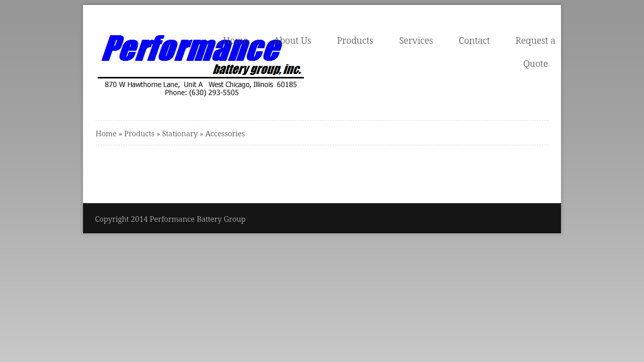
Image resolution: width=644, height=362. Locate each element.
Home (235, 40)
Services (416, 40)
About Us (293, 40)
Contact (474, 40)
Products (355, 40)
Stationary (180, 133)
